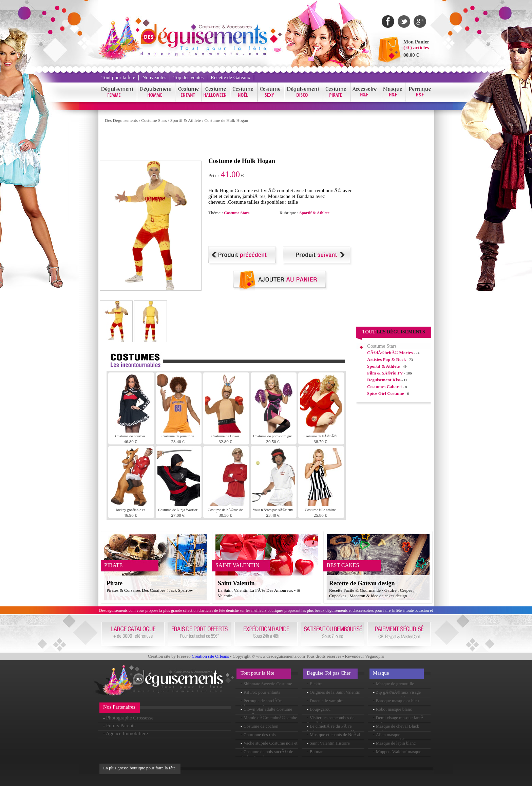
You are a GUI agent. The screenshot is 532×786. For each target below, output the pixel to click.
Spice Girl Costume (385, 393)
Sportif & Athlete (186, 120)
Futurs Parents (121, 726)
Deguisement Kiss (384, 380)
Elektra (316, 684)
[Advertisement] (223, 142)
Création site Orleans (210, 656)
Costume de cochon (261, 726)
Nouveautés (154, 77)
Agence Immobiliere (127, 733)
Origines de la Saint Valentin (335, 692)
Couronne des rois (260, 735)
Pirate (115, 583)
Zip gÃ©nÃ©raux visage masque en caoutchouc (397, 695)
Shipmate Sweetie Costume (268, 684)
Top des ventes (188, 77)
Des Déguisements (121, 120)
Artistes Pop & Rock (386, 359)
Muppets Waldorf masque (399, 752)
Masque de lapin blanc (396, 743)
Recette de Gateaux (231, 77)
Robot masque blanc (394, 709)
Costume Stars (154, 120)
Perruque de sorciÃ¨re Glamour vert (262, 703)
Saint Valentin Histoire (330, 743)
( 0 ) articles (416, 48)
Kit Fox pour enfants (262, 692)
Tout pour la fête (118, 77)
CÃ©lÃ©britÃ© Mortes (390, 353)
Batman (317, 752)
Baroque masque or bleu (397, 701)
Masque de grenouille (395, 684)
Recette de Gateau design (362, 583)
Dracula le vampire (327, 701)
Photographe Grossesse (130, 718)
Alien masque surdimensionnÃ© (389, 737)
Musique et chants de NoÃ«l (335, 735)
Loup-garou (320, 709)
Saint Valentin (236, 583)
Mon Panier (416, 42)
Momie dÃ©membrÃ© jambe (270, 718)
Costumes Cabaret (385, 387)
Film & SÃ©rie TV (385, 373)
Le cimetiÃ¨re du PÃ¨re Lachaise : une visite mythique (334, 729)
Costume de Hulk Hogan (226, 120)
